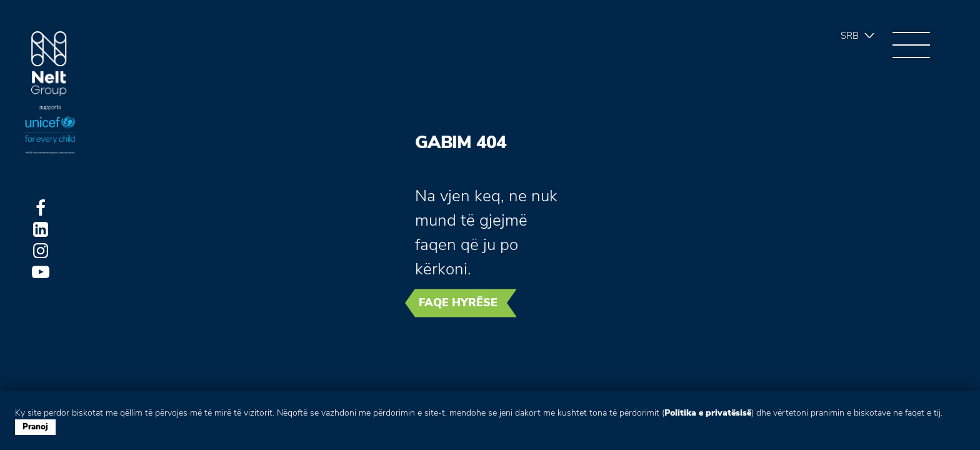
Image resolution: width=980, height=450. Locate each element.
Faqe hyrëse (458, 302)
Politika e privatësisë (708, 413)
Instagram (41, 251)
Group (49, 64)
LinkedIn (41, 229)
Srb (850, 36)
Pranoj (35, 427)
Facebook (41, 208)
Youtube (41, 272)
